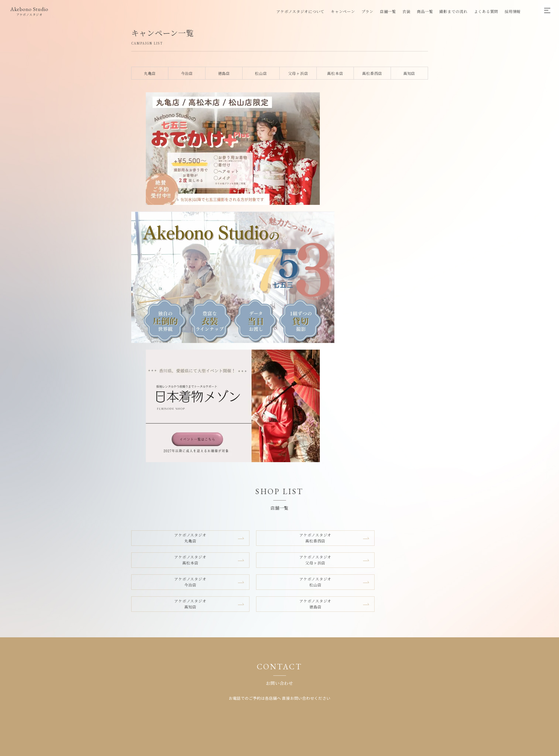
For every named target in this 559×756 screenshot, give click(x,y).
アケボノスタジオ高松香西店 (241, 229)
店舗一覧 (388, 11)
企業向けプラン (267, 479)
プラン (368, 11)
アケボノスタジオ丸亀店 (166, 229)
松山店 (261, 73)
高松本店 (335, 73)
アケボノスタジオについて (300, 11)
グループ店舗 (299, 479)
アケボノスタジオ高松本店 (317, 229)
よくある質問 (486, 11)
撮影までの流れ (453, 11)
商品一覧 (425, 11)
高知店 (409, 73)
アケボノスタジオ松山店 (241, 251)
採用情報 (513, 11)
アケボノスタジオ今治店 (166, 251)
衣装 (407, 11)
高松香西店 (372, 73)
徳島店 (224, 73)
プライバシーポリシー (380, 479)
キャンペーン (343, 11)
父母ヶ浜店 (298, 73)
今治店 (187, 73)
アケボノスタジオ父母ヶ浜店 (393, 229)
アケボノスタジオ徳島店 (393, 251)
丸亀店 (150, 73)
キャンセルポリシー (336, 479)
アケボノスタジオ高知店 (317, 251)
